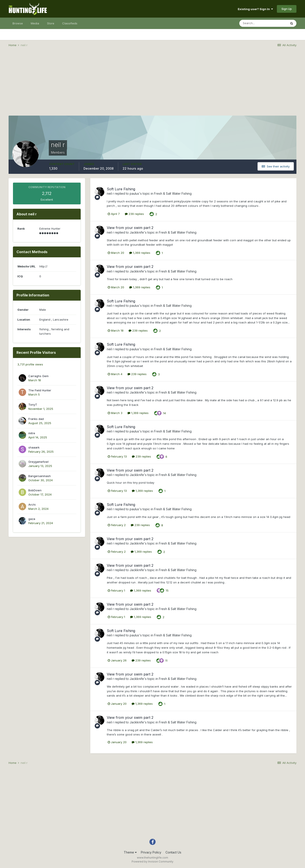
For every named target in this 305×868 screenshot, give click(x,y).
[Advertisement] (152, 85)
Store (51, 23)
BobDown (35, 490)
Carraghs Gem (38, 376)
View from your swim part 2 (130, 228)
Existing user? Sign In (255, 9)
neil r (110, 193)
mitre (32, 433)
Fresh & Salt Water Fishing (173, 193)
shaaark (34, 447)
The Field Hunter (40, 390)
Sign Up (287, 9)
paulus (134, 193)
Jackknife (137, 232)
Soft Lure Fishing (121, 189)
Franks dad (36, 419)
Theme (130, 852)
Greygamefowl (38, 462)
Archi (32, 505)
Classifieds (70, 23)
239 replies (134, 214)
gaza (32, 519)
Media (35, 23)
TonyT (33, 405)
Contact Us (173, 852)
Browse (18, 23)
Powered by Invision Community (152, 862)
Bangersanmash (40, 476)
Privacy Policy (151, 852)
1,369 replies (140, 253)
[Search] (263, 23)
